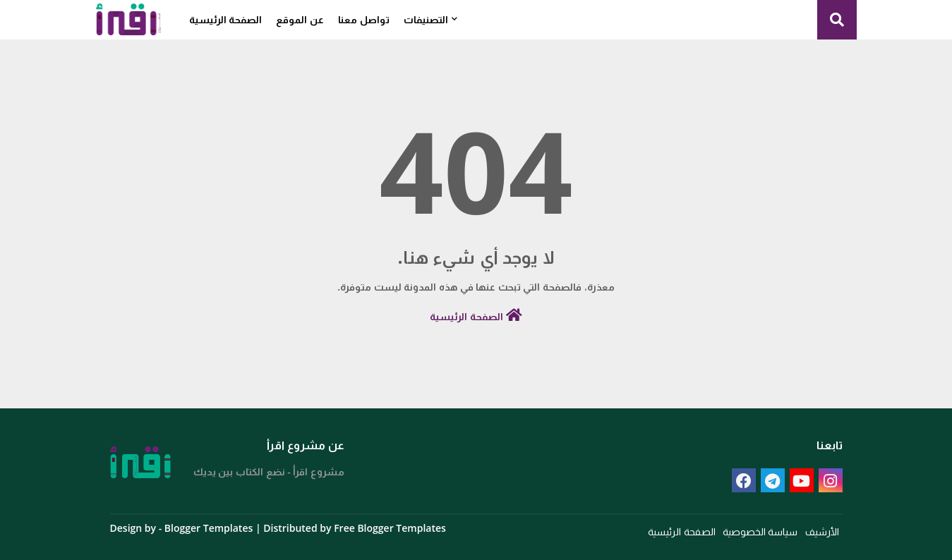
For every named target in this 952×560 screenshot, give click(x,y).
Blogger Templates (209, 528)
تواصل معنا (364, 19)
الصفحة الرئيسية (226, 19)
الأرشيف (822, 531)
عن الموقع (300, 19)
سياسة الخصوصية (760, 531)
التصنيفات (426, 19)
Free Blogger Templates (390, 528)
